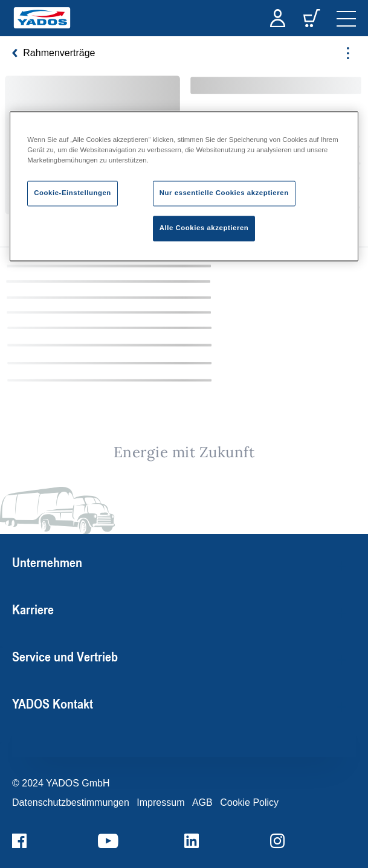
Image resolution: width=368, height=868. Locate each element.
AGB (202, 802)
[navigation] (346, 18)
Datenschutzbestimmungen (71, 802)
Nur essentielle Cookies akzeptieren (224, 193)
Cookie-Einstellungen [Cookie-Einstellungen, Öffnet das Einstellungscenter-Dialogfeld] (73, 193)
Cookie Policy (249, 802)
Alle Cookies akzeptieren (204, 228)
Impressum (160, 802)
